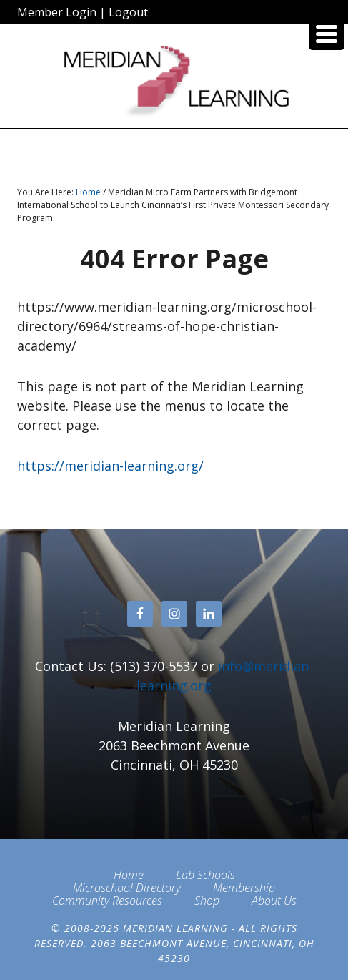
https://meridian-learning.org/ (110, 466)
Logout (128, 12)
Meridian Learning (174, 82)
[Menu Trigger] (327, 32)
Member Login (57, 12)
